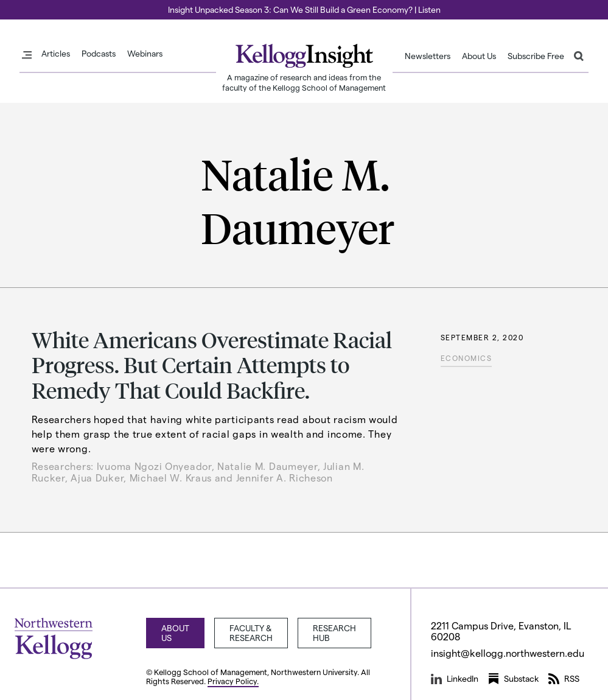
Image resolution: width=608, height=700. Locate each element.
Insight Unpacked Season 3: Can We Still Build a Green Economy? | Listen (304, 9)
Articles (56, 54)
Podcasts (99, 54)
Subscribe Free (536, 56)
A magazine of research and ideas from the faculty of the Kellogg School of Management (304, 82)
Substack (513, 679)
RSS (564, 679)
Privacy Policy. (233, 681)
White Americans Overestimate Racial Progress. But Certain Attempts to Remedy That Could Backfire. (212, 365)
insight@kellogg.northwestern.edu (508, 653)
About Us (479, 56)
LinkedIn (455, 679)
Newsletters (428, 56)
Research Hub (334, 633)
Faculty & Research (251, 633)
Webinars (145, 54)
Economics (466, 358)
